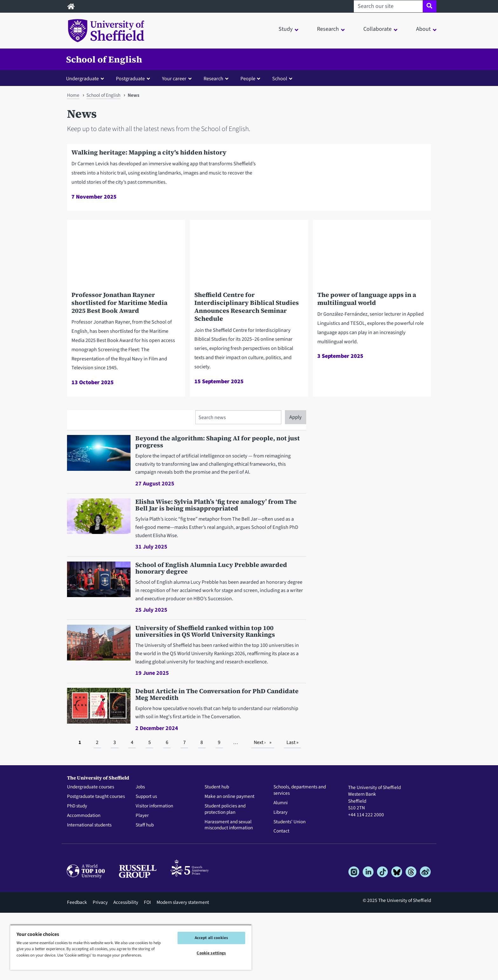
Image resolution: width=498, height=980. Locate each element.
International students (89, 892)
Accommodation (84, 883)
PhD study (77, 873)
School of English (104, 59)
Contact (281, 899)
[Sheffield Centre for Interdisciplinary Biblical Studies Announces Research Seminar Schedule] (249, 375)
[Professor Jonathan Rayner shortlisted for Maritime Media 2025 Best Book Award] (126, 375)
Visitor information (154, 873)
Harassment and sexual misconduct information (229, 892)
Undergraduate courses (91, 855)
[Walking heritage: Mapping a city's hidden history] (249, 211)
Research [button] (328, 29)
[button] (86, 78)
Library (280, 880)
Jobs (140, 855)
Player (142, 883)
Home (73, 95)
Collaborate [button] (377, 29)
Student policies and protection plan (225, 877)
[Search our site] (388, 6)
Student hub (217, 855)
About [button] (423, 29)
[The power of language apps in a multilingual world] (372, 362)
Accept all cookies (211, 938)
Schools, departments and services (300, 858)
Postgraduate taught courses (96, 864)
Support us (146, 864)
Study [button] (286, 29)
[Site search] (430, 6)
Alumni (281, 870)
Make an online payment (229, 864)
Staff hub (145, 892)
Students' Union (289, 889)
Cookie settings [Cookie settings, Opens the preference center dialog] (211, 953)
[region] (131, 947)
